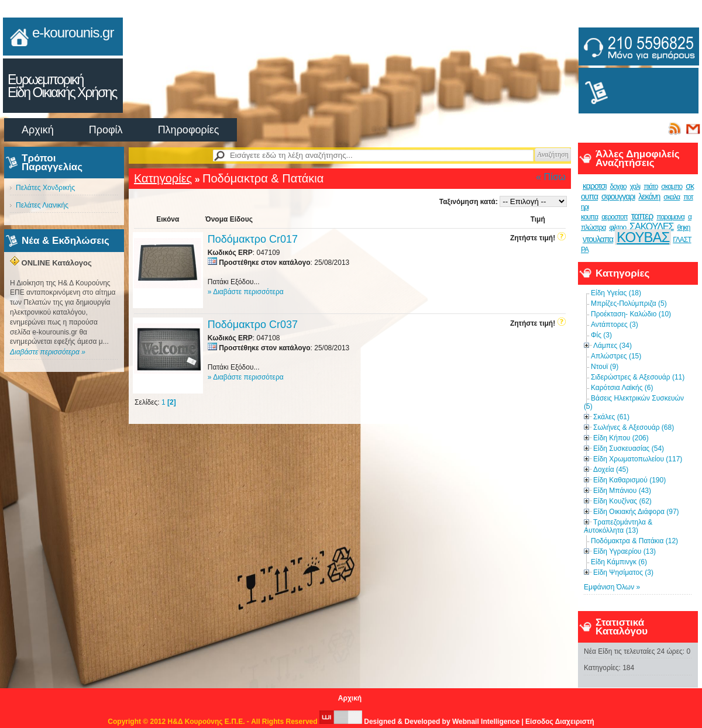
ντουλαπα (598, 239)
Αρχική (38, 130)
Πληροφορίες (189, 130)
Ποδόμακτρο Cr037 (253, 325)
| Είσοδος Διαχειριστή (558, 722)
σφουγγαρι (618, 196)
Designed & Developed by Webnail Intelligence (421, 722)
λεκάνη (649, 196)
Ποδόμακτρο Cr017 (253, 239)
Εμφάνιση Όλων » (612, 587)
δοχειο (618, 187)
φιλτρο (617, 227)
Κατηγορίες (163, 178)
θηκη (683, 227)
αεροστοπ (615, 217)
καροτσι (595, 186)
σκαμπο (672, 187)
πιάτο (651, 187)
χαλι (635, 187)
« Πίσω (551, 177)
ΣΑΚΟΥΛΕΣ (651, 227)
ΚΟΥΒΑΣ (643, 237)
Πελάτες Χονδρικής (45, 188)
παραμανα (670, 217)
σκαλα (672, 197)
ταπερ (642, 216)
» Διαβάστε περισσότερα (246, 292)
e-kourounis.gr (73, 32)
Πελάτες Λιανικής (42, 205)
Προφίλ (106, 130)
